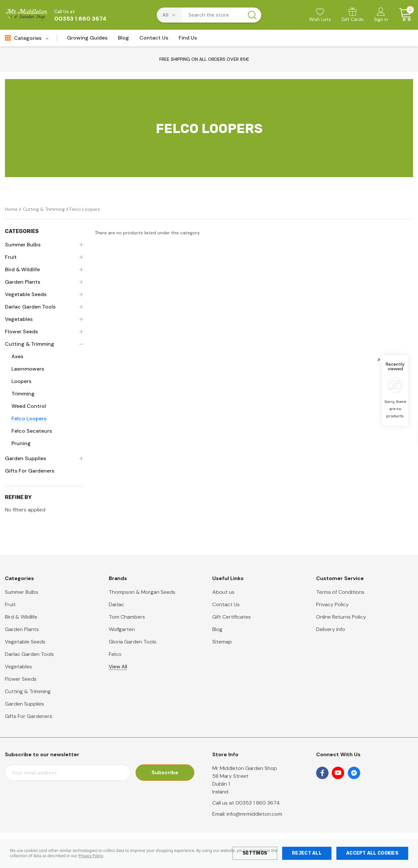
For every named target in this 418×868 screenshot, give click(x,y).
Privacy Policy (91, 856)
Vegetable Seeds (25, 642)
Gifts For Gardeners (29, 716)
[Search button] (252, 15)
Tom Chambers (127, 617)
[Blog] (123, 40)
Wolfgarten (122, 629)
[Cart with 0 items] (403, 15)
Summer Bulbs (22, 592)
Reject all (307, 853)
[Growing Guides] (87, 40)
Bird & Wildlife (21, 617)
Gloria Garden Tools (133, 642)
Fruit (10, 604)
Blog (217, 629)
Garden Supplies (24, 704)
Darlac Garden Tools (29, 654)
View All (118, 667)
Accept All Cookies (372, 853)
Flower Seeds (21, 679)
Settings (255, 853)
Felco (115, 654)
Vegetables (18, 667)
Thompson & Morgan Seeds (142, 592)
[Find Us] (188, 40)
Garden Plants (22, 629)
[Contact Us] (154, 40)
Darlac (116, 604)
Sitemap (222, 642)
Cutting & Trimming (28, 691)
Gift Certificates (232, 617)
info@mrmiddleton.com (254, 814)
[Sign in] (381, 15)
